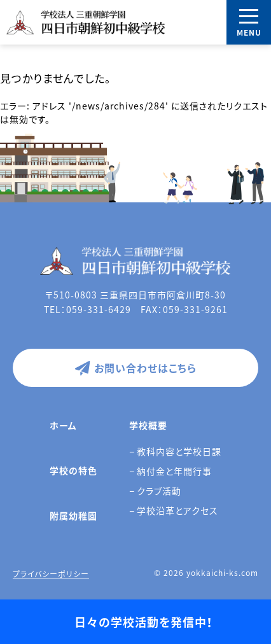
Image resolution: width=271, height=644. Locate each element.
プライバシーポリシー (51, 574)
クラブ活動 (159, 491)
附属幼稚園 (73, 515)
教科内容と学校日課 (179, 451)
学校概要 (148, 425)
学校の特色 (73, 470)
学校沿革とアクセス (177, 510)
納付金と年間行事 (174, 471)
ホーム (63, 425)
